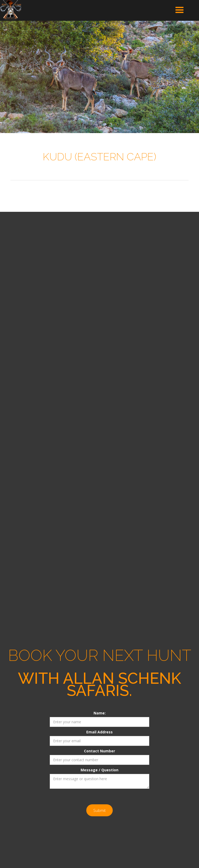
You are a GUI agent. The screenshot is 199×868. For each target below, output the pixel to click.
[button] (180, 10)
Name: (100, 713)
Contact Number (99, 751)
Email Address (99, 732)
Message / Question (99, 770)
